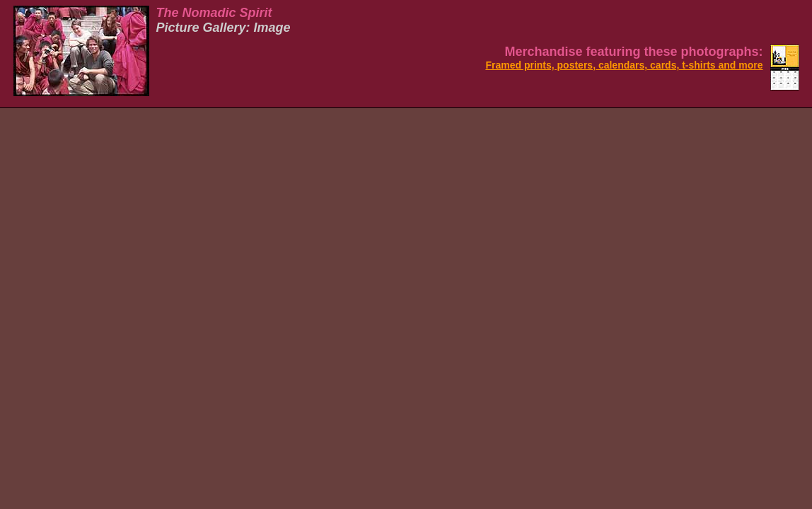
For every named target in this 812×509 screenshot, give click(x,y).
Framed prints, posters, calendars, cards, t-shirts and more (624, 65)
